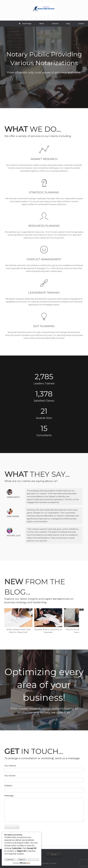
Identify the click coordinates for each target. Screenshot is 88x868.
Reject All (22, 859)
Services (55, 24)
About (42, 24)
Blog (68, 24)
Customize (10, 859)
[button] (83, 610)
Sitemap (54, 855)
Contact (81, 24)
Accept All (33, 859)
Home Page (25, 24)
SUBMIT (12, 826)
